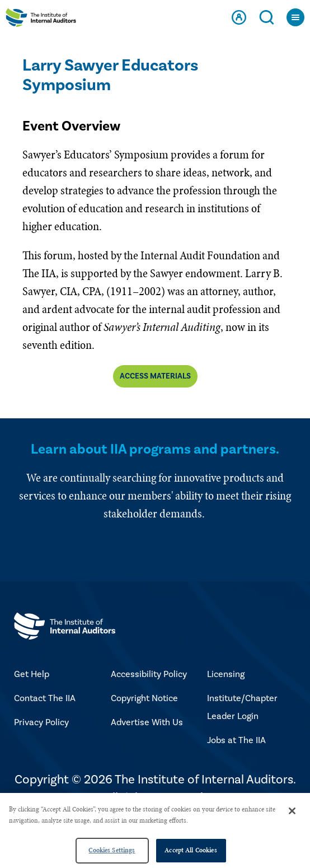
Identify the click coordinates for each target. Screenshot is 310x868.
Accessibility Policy (149, 674)
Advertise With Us (147, 722)
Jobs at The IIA (236, 740)
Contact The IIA (45, 698)
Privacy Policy (41, 722)
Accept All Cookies (191, 850)
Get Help (32, 674)
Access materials (155, 376)
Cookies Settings (112, 850)
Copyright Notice (144, 698)
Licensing (226, 674)
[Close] (292, 811)
